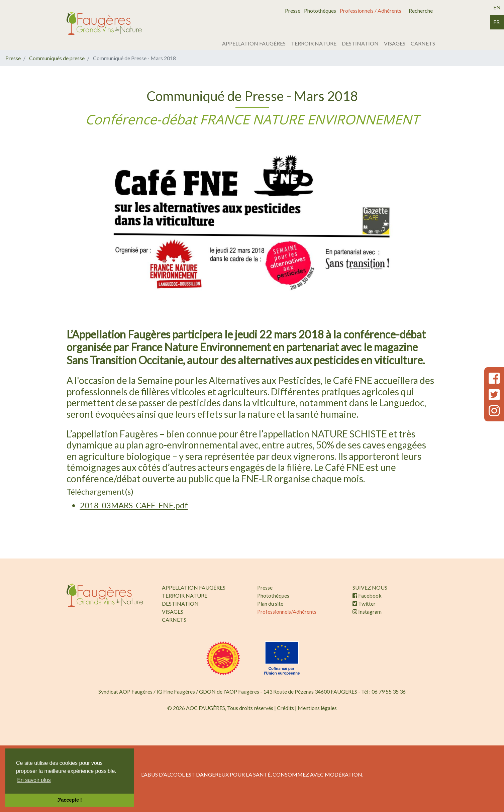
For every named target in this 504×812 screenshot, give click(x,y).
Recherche (421, 11)
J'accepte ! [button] (70, 800)
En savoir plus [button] (34, 780)
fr (496, 22)
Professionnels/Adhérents (287, 612)
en (497, 7)
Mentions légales (317, 708)
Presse (293, 11)
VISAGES (395, 43)
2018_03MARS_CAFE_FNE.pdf (134, 505)
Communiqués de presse (57, 58)
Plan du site (270, 603)
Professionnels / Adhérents (371, 11)
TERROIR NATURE (314, 43)
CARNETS (423, 43)
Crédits (285, 708)
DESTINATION (360, 43)
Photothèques (320, 11)
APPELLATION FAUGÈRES (254, 43)
